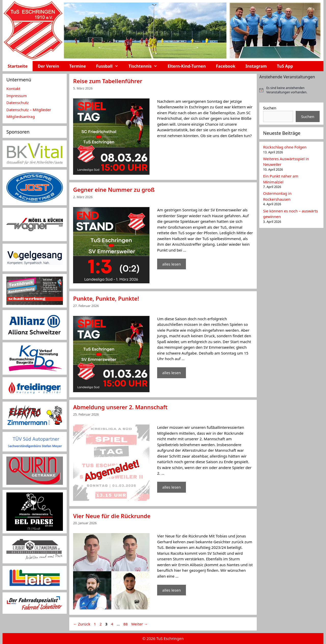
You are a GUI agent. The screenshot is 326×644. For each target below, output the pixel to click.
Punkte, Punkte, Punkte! (106, 298)
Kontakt (13, 89)
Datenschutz (18, 103)
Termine (78, 66)
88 (126, 624)
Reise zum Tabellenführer (108, 81)
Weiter (139, 624)
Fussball (110, 66)
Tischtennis (146, 66)
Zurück (82, 624)
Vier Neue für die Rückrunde (112, 516)
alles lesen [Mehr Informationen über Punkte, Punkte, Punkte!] (172, 373)
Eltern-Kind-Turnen (187, 66)
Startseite (18, 66)
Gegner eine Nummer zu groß (114, 189)
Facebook (226, 66)
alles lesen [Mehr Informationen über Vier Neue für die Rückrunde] (172, 590)
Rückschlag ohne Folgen (285, 147)
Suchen (270, 108)
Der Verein (48, 66)
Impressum (17, 96)
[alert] (291, 90)
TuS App (285, 66)
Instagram (256, 66)
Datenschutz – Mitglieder (29, 110)
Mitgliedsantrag (21, 116)
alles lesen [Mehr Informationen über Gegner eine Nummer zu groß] (172, 264)
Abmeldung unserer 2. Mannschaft (120, 407)
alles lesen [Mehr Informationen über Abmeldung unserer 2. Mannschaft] (172, 487)
